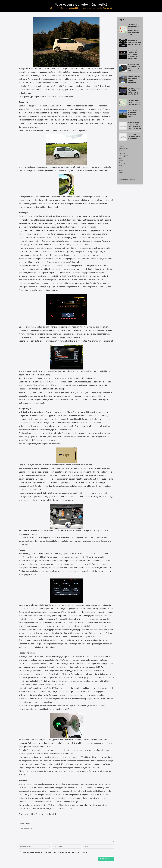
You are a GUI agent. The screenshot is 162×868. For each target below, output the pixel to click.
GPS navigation (123, 156)
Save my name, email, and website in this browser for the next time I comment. (56, 852)
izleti (120, 158)
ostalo (121, 161)
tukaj (54, 814)
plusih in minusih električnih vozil (92, 86)
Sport (121, 168)
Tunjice (121, 170)
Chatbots (122, 151)
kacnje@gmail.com (129, 179)
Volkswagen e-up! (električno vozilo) (97, 8)
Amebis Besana (51, 83)
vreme (121, 173)
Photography (123, 163)
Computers (122, 153)
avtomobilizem (123, 149)
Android (121, 146)
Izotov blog (25, 4)
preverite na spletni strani (81, 79)
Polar (121, 165)
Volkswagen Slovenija (58, 805)
